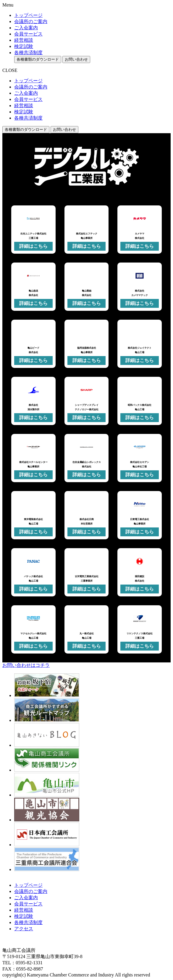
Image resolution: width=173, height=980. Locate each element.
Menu (8, 5)
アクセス (24, 929)
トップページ (28, 15)
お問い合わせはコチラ (26, 665)
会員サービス (28, 34)
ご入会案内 (26, 28)
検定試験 (24, 46)
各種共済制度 (28, 53)
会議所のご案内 (31, 21)
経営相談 (24, 40)
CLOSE (10, 70)
